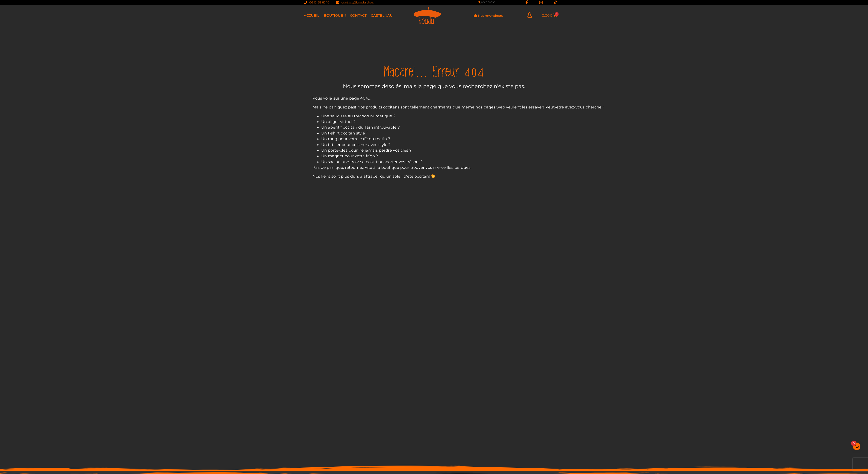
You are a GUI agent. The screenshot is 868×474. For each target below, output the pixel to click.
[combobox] (499, 2)
